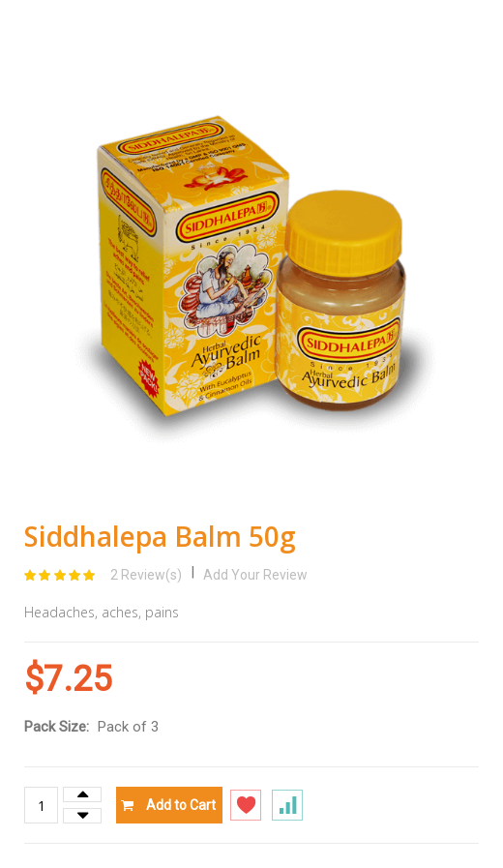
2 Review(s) (146, 575)
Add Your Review (255, 575)
